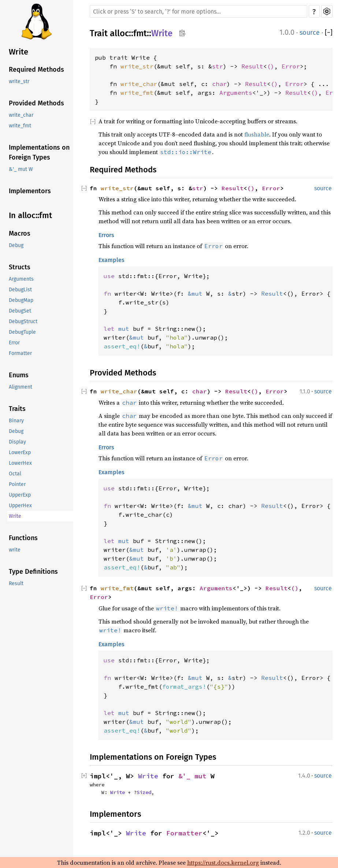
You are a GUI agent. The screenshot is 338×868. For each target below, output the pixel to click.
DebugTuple (22, 332)
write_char (21, 115)
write (15, 550)
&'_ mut (194, 776)
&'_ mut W (21, 169)
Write (18, 52)
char (219, 84)
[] (329, 33)
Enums (19, 375)
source (310, 33)
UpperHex (20, 506)
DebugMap (21, 300)
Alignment (21, 387)
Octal (15, 474)
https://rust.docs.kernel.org (223, 863)
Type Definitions (33, 572)
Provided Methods (36, 103)
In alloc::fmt (30, 215)
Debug (16, 245)
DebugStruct (23, 321)
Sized (144, 792)
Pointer (17, 484)
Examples (112, 260)
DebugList (20, 290)
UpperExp (20, 495)
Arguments (21, 279)
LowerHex (20, 463)
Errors (106, 235)
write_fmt (20, 126)
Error (14, 343)
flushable (257, 134)
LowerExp (20, 452)
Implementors (30, 191)
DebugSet (20, 311)
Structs (20, 267)
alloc (119, 33)
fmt (140, 33)
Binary (16, 421)
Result (16, 583)
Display (17, 442)
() (271, 66)
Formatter (20, 353)
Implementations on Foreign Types (39, 152)
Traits (17, 409)
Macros (20, 233)
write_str (19, 81)
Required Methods (36, 70)
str (218, 66)
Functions (23, 538)
